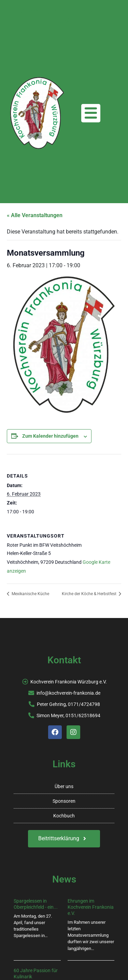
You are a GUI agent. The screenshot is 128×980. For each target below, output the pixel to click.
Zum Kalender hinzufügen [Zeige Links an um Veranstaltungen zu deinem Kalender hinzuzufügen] (50, 436)
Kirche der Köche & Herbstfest (90, 594)
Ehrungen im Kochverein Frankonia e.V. (91, 907)
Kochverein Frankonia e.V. (64, 16)
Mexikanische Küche (30, 594)
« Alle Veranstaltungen (35, 215)
